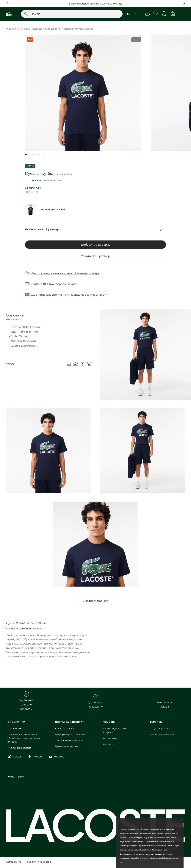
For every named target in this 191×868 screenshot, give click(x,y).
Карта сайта (110, 739)
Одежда (37, 29)
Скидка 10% (40, 284)
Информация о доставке (71, 735)
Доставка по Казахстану (95, 702)
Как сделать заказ (66, 730)
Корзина (173, 14)
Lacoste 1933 (15, 730)
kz (136, 14)
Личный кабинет (164, 14)
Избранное (156, 14)
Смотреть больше (95, 602)
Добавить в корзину (96, 245)
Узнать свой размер (95, 256)
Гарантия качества (162, 735)
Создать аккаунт (160, 730)
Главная (11, 29)
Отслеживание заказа (69, 741)
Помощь (148, 14)
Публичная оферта (19, 749)
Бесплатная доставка (47, 273)
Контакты (108, 745)
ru (129, 14)
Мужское (24, 29)
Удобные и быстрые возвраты (26, 702)
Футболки (51, 29)
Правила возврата (67, 747)
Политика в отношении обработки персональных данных (24, 739)
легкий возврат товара (83, 273)
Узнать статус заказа (165, 702)
